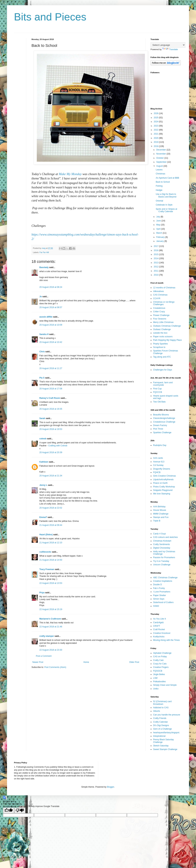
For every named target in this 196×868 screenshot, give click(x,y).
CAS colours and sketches (165, 537)
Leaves (159, 170)
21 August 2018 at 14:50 (51, 560)
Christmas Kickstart (162, 541)
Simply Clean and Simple (165, 685)
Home (86, 662)
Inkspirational (159, 736)
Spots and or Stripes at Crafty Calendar (166, 210)
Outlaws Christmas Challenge (167, 326)
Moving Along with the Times (166, 640)
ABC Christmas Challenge (165, 578)
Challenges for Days (163, 370)
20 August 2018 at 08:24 (51, 287)
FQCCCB (158, 392)
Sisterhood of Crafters (163, 602)
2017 (156, 246)
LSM (155, 678)
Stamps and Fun (161, 517)
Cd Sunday (158, 465)
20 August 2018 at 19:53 (51, 429)
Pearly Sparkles (160, 344)
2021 (156, 134)
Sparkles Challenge (162, 433)
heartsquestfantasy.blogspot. (167, 733)
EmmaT (43, 517)
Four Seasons (160, 319)
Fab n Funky (159, 588)
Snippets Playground (163, 490)
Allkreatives (158, 291)
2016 (156, 250)
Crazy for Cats (160, 664)
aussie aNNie (46, 317)
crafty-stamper (47, 636)
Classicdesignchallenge (164, 418)
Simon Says (159, 599)
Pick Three (158, 429)
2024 (156, 122)
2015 (156, 254)
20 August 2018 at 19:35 (51, 409)
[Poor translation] (20, 810)
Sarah (42, 418)
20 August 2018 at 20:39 (51, 452)
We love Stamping (162, 494)
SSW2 (156, 606)
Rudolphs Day (160, 445)
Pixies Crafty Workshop (164, 487)
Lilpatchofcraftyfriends (163, 480)
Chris (42, 352)
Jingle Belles (159, 674)
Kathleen (44, 462)
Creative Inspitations (163, 581)
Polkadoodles (159, 682)
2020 (156, 138)
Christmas (160, 174)
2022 (156, 130)
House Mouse (160, 510)
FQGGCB (158, 671)
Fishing (159, 186)
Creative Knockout (162, 633)
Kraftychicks (159, 637)
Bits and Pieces (50, 17)
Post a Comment (44, 656)
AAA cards (158, 458)
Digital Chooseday (162, 548)
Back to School (163, 182)
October (160, 158)
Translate (170, 49)
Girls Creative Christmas (164, 476)
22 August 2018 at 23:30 (51, 650)
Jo (41, 297)
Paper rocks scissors (163, 337)
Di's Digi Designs (161, 725)
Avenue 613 (159, 462)
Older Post (134, 662)
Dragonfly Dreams (162, 469)
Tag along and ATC (162, 357)
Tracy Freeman (47, 569)
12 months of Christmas (164, 288)
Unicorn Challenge (162, 565)
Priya (42, 593)
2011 (156, 271)
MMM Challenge (161, 514)
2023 (156, 126)
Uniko (156, 689)
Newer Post (38, 662)
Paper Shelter (160, 595)
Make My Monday (70, 174)
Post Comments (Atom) (55, 667)
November (161, 154)
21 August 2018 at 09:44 (51, 525)
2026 (156, 113)
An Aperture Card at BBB (167, 178)
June (159, 221)
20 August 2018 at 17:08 (51, 389)
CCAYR (157, 298)
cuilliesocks (45, 552)
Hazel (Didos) (46, 535)
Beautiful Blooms (161, 415)
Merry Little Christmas (163, 322)
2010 (156, 275)
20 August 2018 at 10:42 (51, 342)
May (159, 225)
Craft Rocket (159, 629)
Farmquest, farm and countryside (163, 384)
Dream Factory (160, 425)
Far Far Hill (44, 252)
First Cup (157, 389)
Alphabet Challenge (162, 653)
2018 (156, 146)
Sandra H (44, 334)
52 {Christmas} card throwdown (162, 703)
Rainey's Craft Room (50, 398)
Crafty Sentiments (161, 544)
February (161, 237)
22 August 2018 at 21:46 (51, 627)
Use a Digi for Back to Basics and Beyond (166, 195)
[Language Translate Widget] (168, 45)
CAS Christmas (160, 295)
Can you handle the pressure (167, 715)
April (159, 229)
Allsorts (157, 711)
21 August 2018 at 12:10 (51, 543)
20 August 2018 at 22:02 (51, 508)
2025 (156, 118)
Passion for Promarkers (164, 557)
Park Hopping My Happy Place (167, 340)
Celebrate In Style (164, 205)
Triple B (157, 521)
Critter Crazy (159, 312)
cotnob (43, 439)
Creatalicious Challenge (164, 422)
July (158, 217)
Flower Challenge (161, 315)
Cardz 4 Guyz (160, 534)
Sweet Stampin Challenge (165, 749)
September (162, 162)
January (160, 241)
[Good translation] (9, 810)
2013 (156, 263)
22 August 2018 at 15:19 (51, 609)
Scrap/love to (159, 347)
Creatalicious (159, 308)
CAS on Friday (160, 657)
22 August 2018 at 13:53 (51, 583)
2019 (156, 142)
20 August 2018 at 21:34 (51, 476)
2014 (156, 258)
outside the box (160, 333)
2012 (156, 267)
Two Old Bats (159, 402)
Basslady (44, 267)
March (160, 233)
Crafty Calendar (160, 722)
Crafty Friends (160, 718)
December (161, 150)
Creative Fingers (161, 667)
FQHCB (157, 472)
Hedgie (159, 190)
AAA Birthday (159, 507)
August (160, 166)
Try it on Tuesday (161, 561)
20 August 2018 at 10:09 (51, 325)
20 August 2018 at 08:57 (51, 307)
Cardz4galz (158, 622)
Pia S (42, 378)
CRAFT (157, 626)
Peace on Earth (160, 483)
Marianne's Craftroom (50, 619)
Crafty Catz (158, 660)
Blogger (111, 787)
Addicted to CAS (161, 708)
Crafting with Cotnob (58, 446)
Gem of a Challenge (162, 729)
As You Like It (160, 619)
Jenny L (43, 485)
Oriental (159, 201)
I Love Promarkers (162, 592)
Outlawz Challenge (162, 329)
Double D (157, 585)
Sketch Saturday (161, 746)
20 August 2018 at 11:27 (51, 368)
